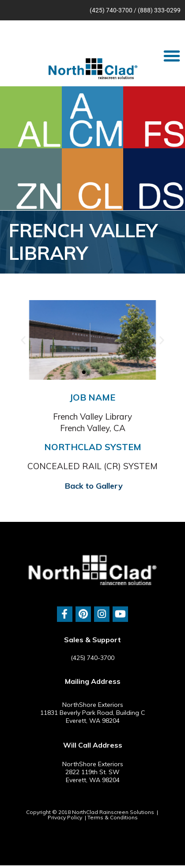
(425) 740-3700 (111, 10)
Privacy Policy (65, 817)
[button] (172, 56)
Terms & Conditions (113, 817)
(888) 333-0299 (159, 10)
